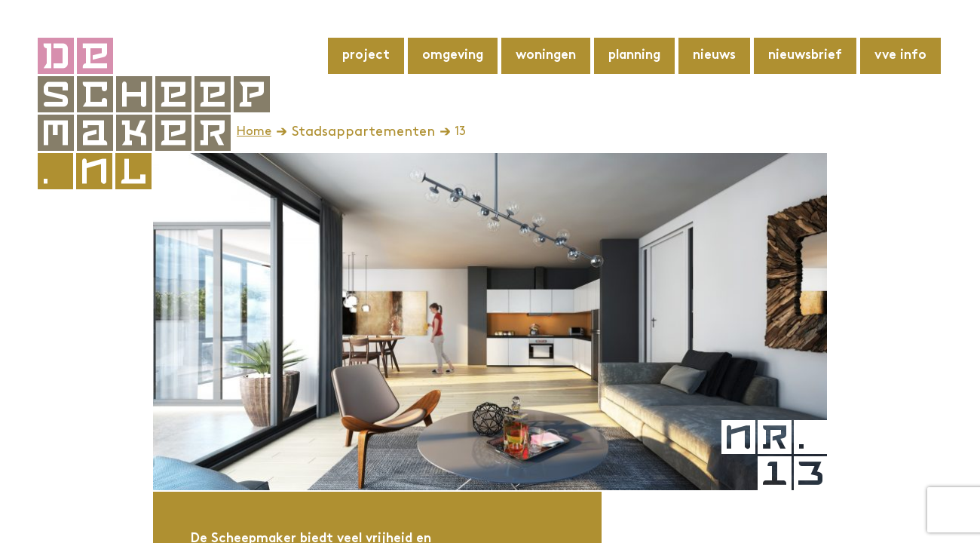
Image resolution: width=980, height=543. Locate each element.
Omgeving (453, 56)
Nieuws (714, 56)
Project (366, 56)
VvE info (900, 56)
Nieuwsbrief (805, 56)
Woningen (546, 56)
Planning (634, 56)
